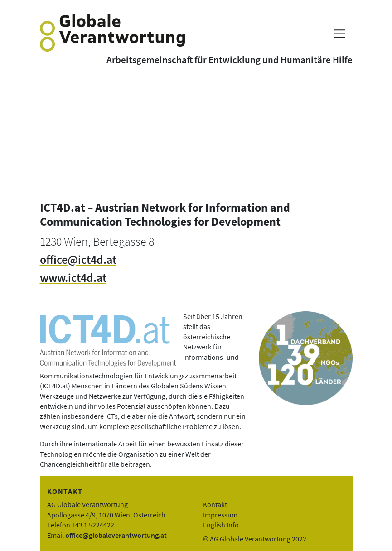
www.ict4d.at (73, 278)
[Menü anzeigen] (339, 34)
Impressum (220, 515)
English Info (221, 525)
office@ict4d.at (78, 260)
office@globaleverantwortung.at (116, 535)
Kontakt (215, 504)
